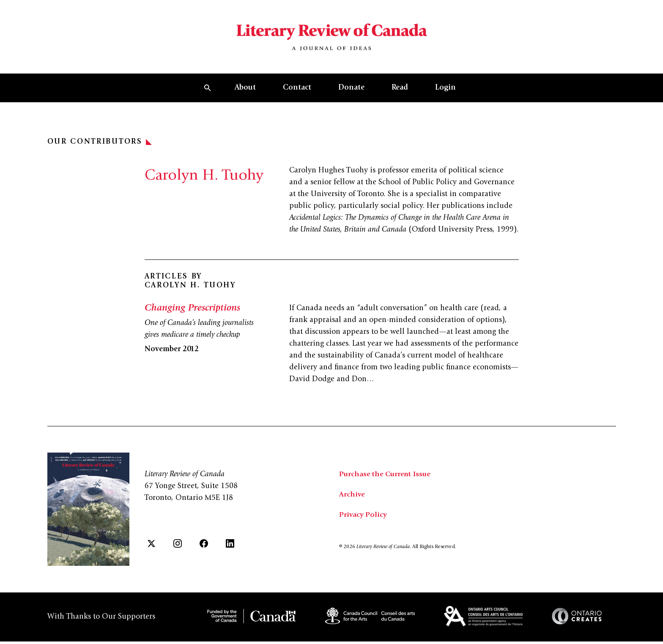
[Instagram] (178, 548)
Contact (297, 93)
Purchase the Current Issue (387, 479)
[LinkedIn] (230, 548)
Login (445, 93)
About (245, 93)
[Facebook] (204, 548)
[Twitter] (151, 548)
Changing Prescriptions (193, 313)
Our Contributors (100, 147)
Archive (352, 499)
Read (400, 93)
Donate (351, 93)
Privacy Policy (363, 520)
